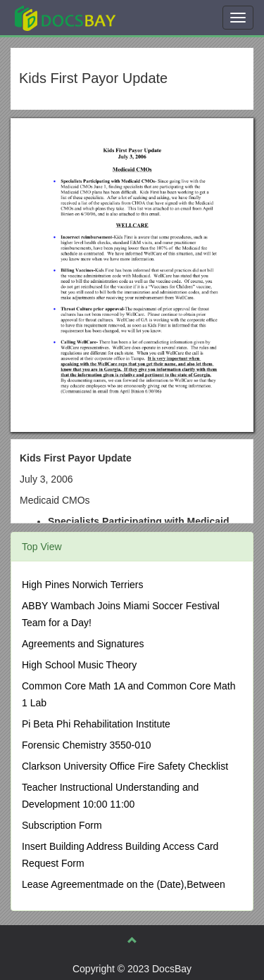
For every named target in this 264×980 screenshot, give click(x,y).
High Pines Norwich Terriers (82, 585)
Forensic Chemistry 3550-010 (87, 745)
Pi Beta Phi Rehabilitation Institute (96, 724)
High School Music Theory (79, 665)
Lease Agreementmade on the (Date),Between (124, 884)
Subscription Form (62, 825)
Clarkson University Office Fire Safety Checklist (125, 766)
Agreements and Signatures (83, 644)
